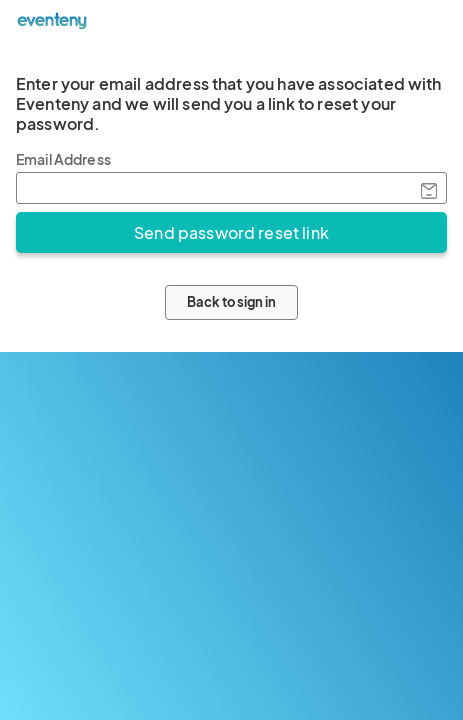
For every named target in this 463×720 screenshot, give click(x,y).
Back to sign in (231, 302)
